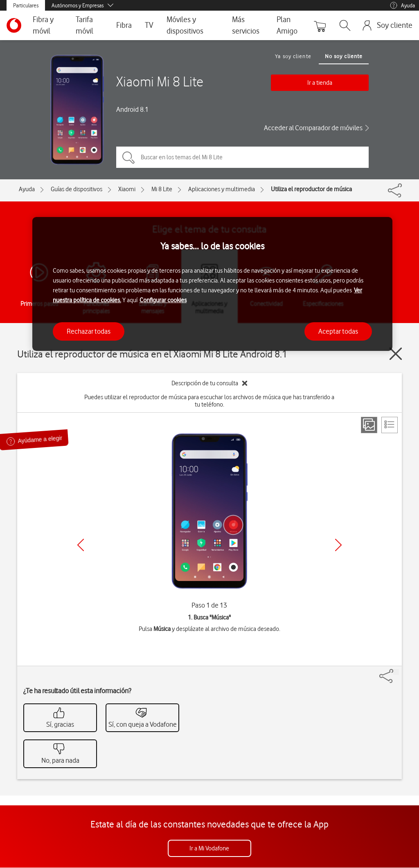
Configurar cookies (163, 300)
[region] (212, 284)
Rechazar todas (89, 331)
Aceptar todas (338, 331)
